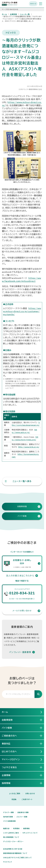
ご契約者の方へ (11, 736)
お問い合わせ (30, 793)
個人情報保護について (11, 837)
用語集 (14, 799)
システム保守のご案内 (11, 833)
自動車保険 (9, 720)
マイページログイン (11, 759)
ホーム (4, 14)
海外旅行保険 (8, 817)
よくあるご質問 (15, 793)
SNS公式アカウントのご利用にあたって (18, 858)
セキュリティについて (30, 833)
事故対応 (8, 743)
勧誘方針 (6, 828)
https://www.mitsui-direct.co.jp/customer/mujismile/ (22, 311)
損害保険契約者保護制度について (15, 853)
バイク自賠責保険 (9, 821)
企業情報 (13, 14)
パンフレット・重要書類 (20, 652)
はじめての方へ (9, 752)
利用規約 (16, 828)
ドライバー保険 (8, 812)
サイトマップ (7, 862)
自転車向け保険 (23, 812)
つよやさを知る (11, 767)
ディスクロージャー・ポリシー (13, 841)
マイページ (33, 4)
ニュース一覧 (25, 14)
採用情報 (8, 783)
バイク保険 (9, 728)
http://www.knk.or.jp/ (29, 447)
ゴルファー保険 (22, 817)
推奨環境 (26, 828)
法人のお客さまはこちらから (22, 576)
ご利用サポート (27, 799)
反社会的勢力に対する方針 (13, 849)
